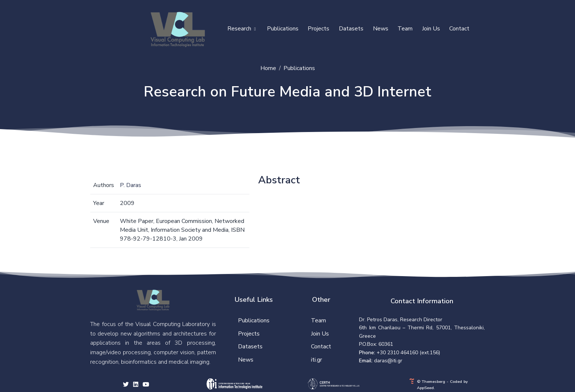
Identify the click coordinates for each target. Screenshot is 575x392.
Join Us (431, 29)
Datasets (351, 29)
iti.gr (316, 360)
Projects (318, 29)
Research (241, 29)
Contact (459, 29)
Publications (283, 29)
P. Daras (131, 185)
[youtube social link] (146, 385)
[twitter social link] (126, 385)
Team (405, 29)
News (381, 29)
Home (268, 68)
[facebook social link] (136, 385)
